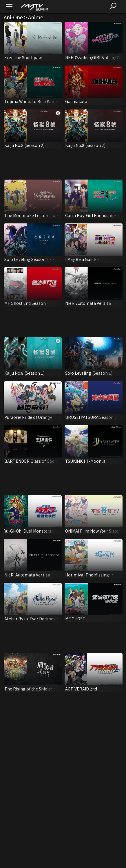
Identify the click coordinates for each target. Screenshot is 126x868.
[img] (34, 7)
